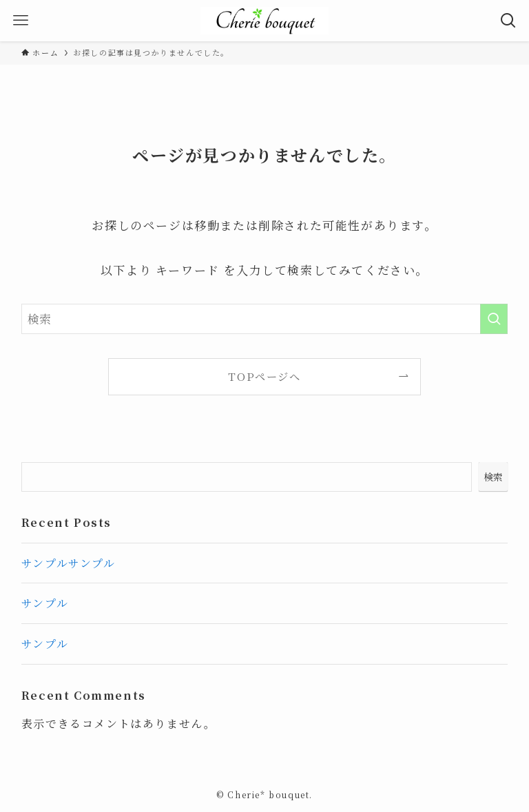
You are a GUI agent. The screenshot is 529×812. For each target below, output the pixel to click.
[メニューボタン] (21, 21)
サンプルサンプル (69, 563)
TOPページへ (264, 376)
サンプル (45, 603)
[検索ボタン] (508, 21)
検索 (493, 477)
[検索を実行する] (494, 319)
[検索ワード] (265, 319)
